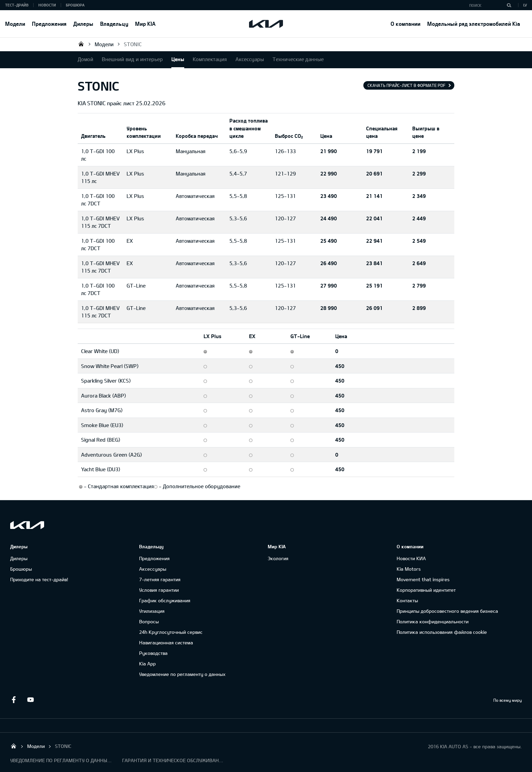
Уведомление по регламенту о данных (182, 674)
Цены (178, 59)
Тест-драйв (17, 5)
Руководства (153, 653)
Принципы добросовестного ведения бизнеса (447, 611)
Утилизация (152, 611)
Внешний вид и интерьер (132, 59)
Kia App (147, 664)
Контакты (407, 600)
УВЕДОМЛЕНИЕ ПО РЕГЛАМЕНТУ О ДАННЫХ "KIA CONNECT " (61, 760)
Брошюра (75, 5)
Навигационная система (166, 642)
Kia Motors (409, 569)
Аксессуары (250, 59)
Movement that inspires (423, 579)
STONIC (133, 44)
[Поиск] (509, 5)
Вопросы (149, 621)
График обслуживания (165, 600)
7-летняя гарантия (160, 579)
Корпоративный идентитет (426, 590)
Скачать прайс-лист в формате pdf (406, 85)
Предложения (49, 24)
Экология (278, 558)
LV (525, 5)
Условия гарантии (159, 590)
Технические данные (298, 59)
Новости (47, 5)
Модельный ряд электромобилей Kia (474, 24)
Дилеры (83, 24)
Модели (15, 24)
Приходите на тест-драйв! (39, 579)
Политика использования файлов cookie (442, 632)
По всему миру (508, 700)
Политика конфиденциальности (433, 621)
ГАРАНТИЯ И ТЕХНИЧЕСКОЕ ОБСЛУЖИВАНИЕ (173, 760)
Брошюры (21, 569)
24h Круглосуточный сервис (171, 632)
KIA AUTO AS (81, 44)
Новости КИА (411, 558)
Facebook (14, 700)
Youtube (31, 700)
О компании (405, 24)
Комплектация (210, 59)
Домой (85, 59)
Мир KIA (145, 24)
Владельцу (114, 24)
